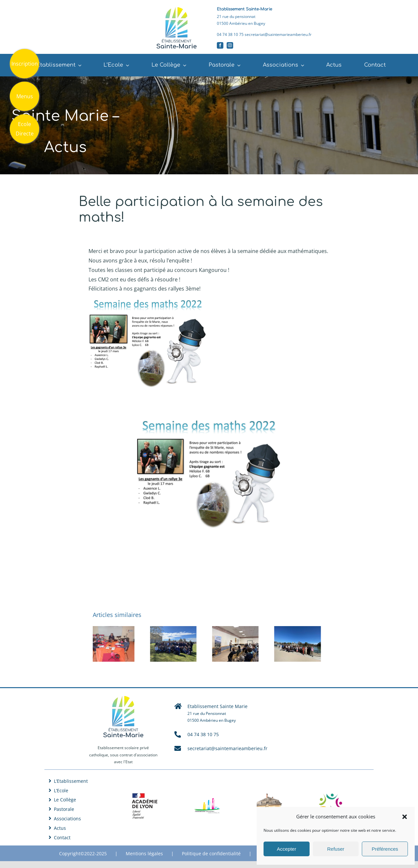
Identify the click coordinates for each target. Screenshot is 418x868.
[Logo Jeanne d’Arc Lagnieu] (332, 796)
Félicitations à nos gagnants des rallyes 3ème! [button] (145, 289)
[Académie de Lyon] (145, 795)
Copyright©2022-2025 (83, 853)
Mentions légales (144, 853)
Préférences (385, 849)
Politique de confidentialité (211, 853)
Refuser (336, 849)
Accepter (287, 849)
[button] (405, 817)
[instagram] (230, 45)
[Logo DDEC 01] (207, 801)
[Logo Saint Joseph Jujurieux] (270, 794)
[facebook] (220, 45)
